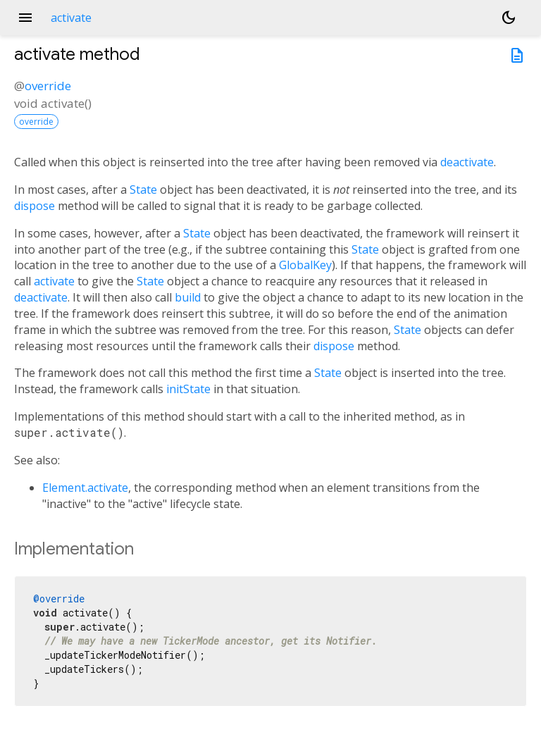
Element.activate (85, 488)
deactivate (467, 162)
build (188, 297)
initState (188, 389)
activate (54, 281)
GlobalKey (305, 265)
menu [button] (25, 18)
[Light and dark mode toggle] (509, 18)
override (48, 86)
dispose (35, 206)
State (143, 190)
